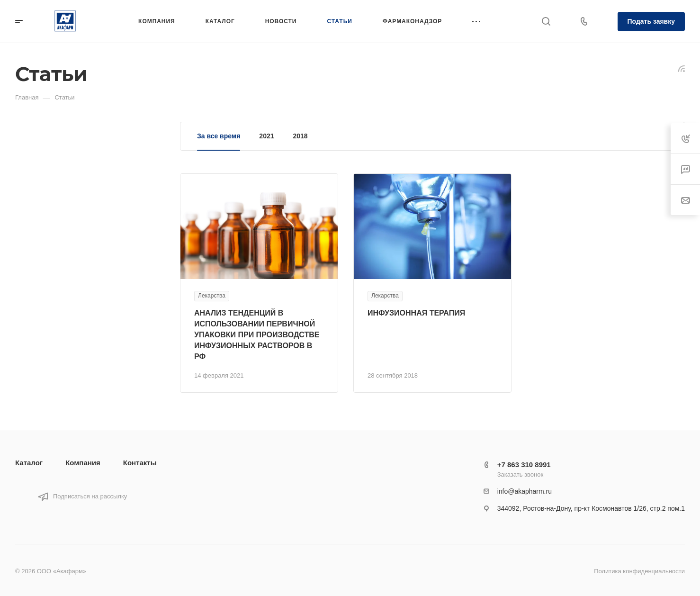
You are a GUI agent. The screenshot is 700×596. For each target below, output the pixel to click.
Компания (83, 463)
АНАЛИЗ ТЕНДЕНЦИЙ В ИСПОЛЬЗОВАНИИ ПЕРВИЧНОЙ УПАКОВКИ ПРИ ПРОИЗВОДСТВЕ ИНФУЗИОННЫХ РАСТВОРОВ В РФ (257, 335)
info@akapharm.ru (525, 491)
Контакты (140, 463)
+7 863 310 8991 (524, 465)
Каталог (29, 463)
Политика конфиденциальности (639, 571)
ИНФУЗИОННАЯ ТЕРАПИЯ (416, 313)
